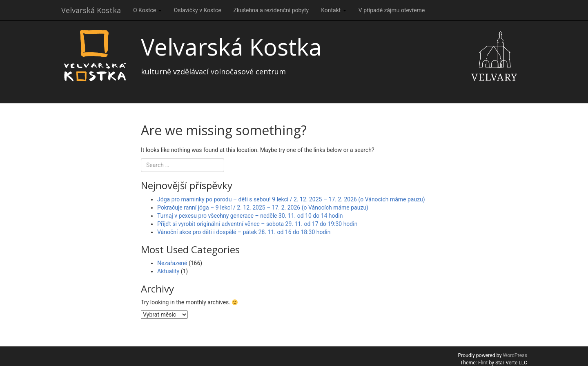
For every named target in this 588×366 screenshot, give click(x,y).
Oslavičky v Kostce (198, 10)
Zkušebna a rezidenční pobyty (271, 10)
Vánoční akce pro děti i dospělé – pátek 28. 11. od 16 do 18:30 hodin (244, 232)
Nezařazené (172, 263)
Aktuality (168, 271)
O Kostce (147, 10)
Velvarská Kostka (91, 10)
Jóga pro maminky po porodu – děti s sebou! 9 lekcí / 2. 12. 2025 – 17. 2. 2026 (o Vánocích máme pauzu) (291, 199)
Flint (483, 363)
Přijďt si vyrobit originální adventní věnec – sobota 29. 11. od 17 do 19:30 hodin (257, 224)
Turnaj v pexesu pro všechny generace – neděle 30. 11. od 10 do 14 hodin (250, 216)
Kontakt (334, 10)
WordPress (515, 355)
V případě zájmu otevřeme (392, 10)
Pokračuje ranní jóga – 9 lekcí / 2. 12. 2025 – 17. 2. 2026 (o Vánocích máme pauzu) (263, 208)
